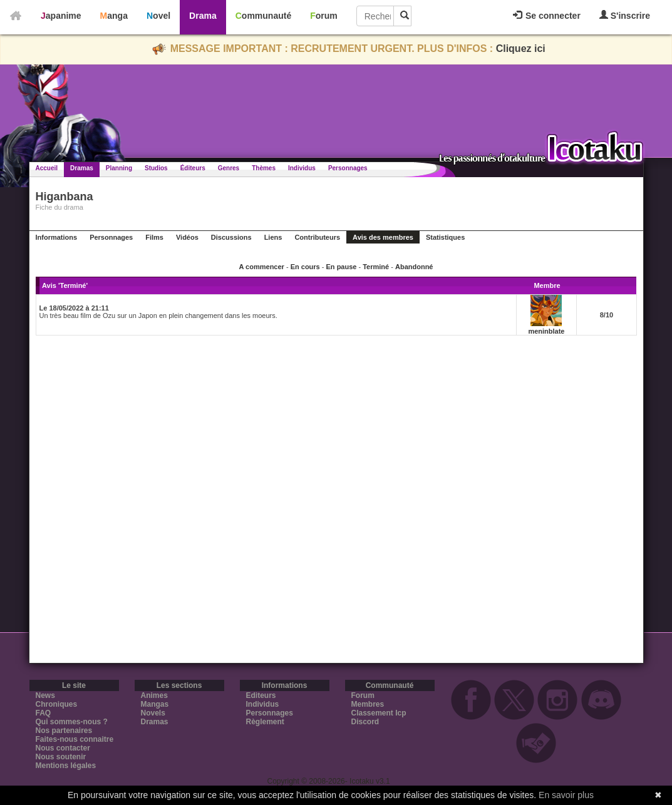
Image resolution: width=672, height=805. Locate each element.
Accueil (47, 168)
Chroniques (57, 704)
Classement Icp (379, 713)
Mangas (155, 704)
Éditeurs (193, 168)
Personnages (348, 168)
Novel (158, 16)
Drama (203, 16)
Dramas (82, 168)
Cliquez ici (521, 49)
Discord (365, 722)
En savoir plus (566, 795)
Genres (229, 168)
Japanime (61, 16)
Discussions (231, 237)
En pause (342, 267)
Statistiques (445, 237)
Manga (114, 16)
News (45, 695)
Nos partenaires (64, 731)
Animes (154, 695)
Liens (273, 237)
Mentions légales (66, 766)
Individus (302, 168)
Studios (156, 168)
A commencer (262, 267)
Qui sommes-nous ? (72, 722)
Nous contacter (63, 748)
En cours (305, 267)
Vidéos (187, 237)
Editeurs (261, 695)
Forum (324, 16)
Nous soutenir (61, 757)
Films (154, 237)
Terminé (376, 267)
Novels (153, 713)
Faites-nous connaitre (75, 739)
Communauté (263, 16)
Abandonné (414, 267)
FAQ (44, 713)
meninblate (546, 331)
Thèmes (264, 168)
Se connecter (547, 16)
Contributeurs (317, 237)
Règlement (265, 722)
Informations (57, 237)
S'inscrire (625, 15)
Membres (368, 704)
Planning (119, 168)
